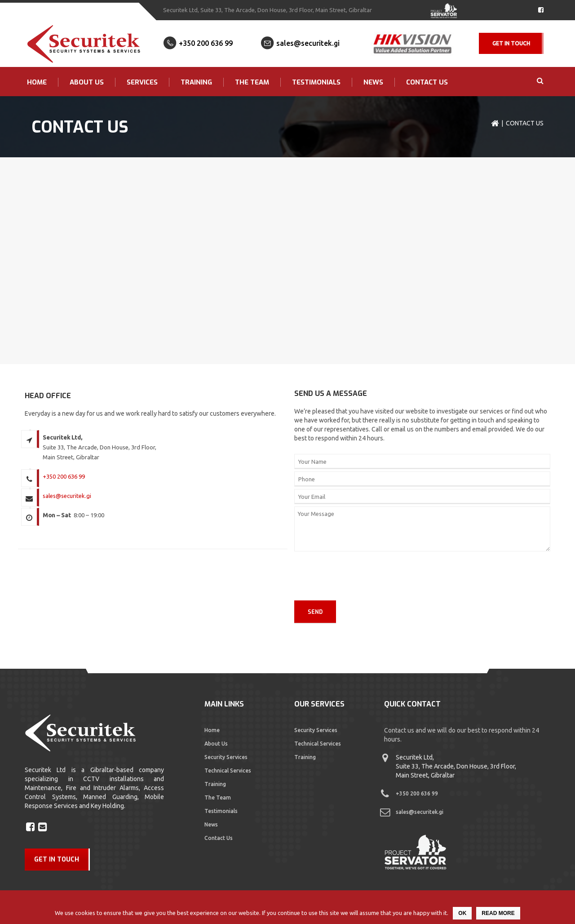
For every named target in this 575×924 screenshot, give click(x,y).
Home (37, 82)
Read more (498, 913)
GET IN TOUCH (57, 860)
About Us (87, 82)
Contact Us (427, 82)
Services (142, 82)
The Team (252, 82)
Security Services (226, 757)
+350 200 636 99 (206, 43)
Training (196, 82)
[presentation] (335, 576)
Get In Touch (511, 43)
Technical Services (228, 771)
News (373, 82)
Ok (462, 913)
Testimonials (316, 82)
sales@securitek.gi (308, 43)
